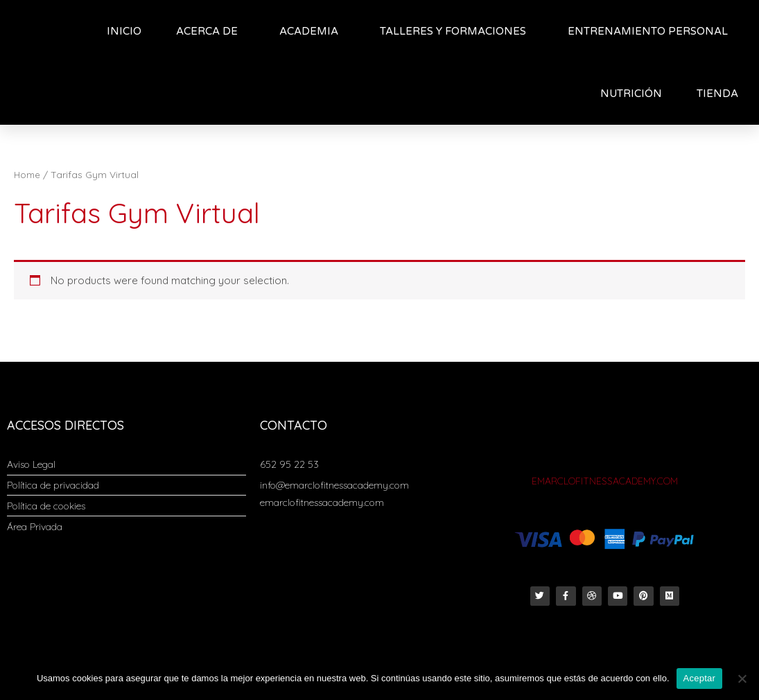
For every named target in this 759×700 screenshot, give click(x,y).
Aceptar (700, 678)
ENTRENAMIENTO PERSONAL (648, 31)
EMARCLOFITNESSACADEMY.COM (605, 481)
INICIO (124, 31)
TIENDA (721, 94)
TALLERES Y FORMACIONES (456, 31)
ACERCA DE (210, 31)
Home (28, 174)
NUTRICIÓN (631, 94)
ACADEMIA (312, 31)
